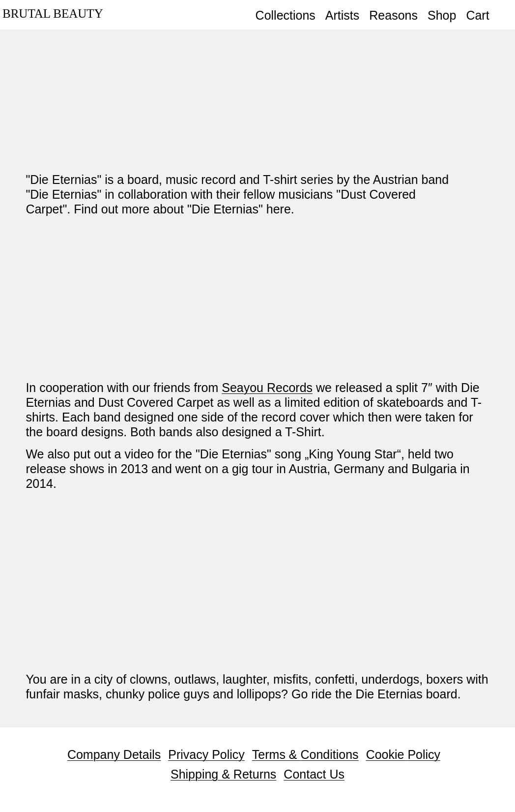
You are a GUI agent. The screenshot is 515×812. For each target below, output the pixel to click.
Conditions (329, 754)
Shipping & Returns (223, 774)
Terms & (276, 754)
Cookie (387, 754)
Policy (424, 754)
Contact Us (314, 774)
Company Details (114, 754)
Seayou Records (267, 388)
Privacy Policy (206, 754)
